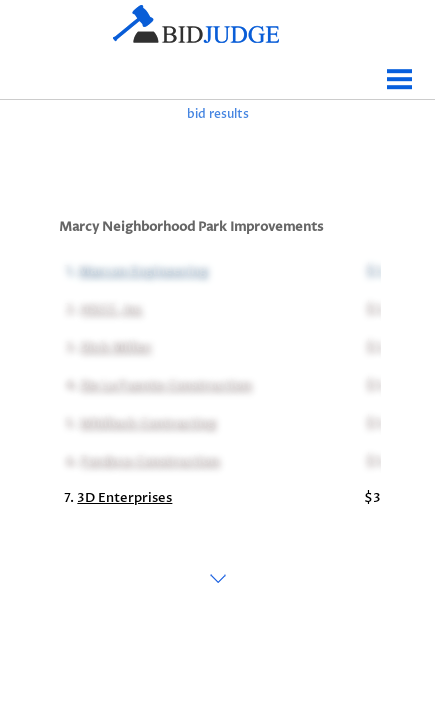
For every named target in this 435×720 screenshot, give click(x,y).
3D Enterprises (124, 498)
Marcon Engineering (142, 270)
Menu (400, 71)
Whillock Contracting (146, 422)
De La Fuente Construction (164, 384)
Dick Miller (114, 346)
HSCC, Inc (110, 308)
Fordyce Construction (148, 460)
